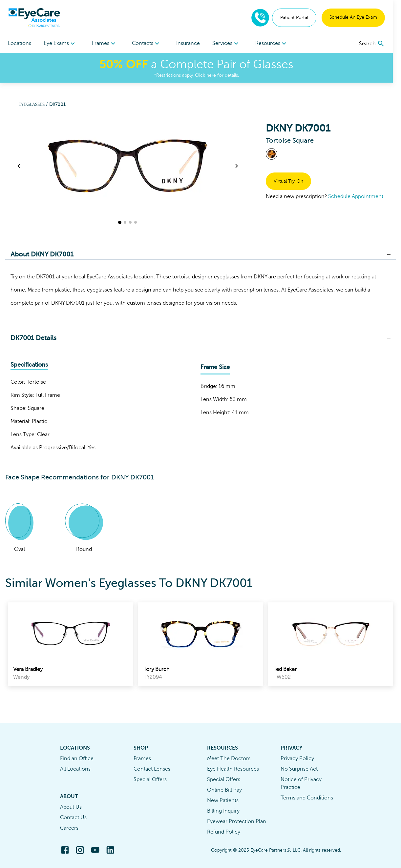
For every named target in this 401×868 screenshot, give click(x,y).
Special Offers (150, 779)
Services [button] (232, 44)
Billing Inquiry (223, 811)
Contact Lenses (152, 769)
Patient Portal (302, 18)
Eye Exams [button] (61, 44)
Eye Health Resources (233, 769)
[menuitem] (61, 43)
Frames (142, 758)
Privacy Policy (297, 758)
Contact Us (73, 818)
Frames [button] (106, 44)
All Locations (75, 769)
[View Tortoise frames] (272, 154)
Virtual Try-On (288, 181)
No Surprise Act (299, 769)
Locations (20, 43)
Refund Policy (224, 832)
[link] (70, 644)
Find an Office (77, 758)
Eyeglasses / (34, 104)
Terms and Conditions (307, 798)
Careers (69, 828)
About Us (71, 807)
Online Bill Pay (224, 790)
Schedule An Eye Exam (361, 17)
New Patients (223, 800)
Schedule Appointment (356, 196)
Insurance (192, 43)
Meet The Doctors (229, 758)
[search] (380, 44)
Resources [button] (278, 44)
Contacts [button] (150, 44)
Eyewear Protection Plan (237, 821)
